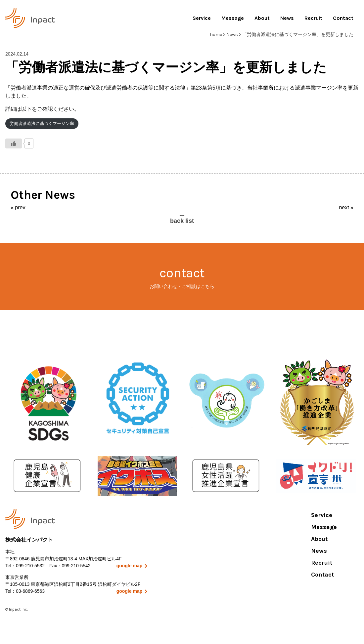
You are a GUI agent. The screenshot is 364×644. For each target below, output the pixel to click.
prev (20, 207)
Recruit (313, 18)
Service (202, 18)
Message (233, 18)
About (262, 18)
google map (130, 566)
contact (182, 278)
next (344, 207)
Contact (343, 18)
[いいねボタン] (14, 143)
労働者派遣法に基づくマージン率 (42, 123)
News (287, 18)
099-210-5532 (30, 566)
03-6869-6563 (30, 591)
